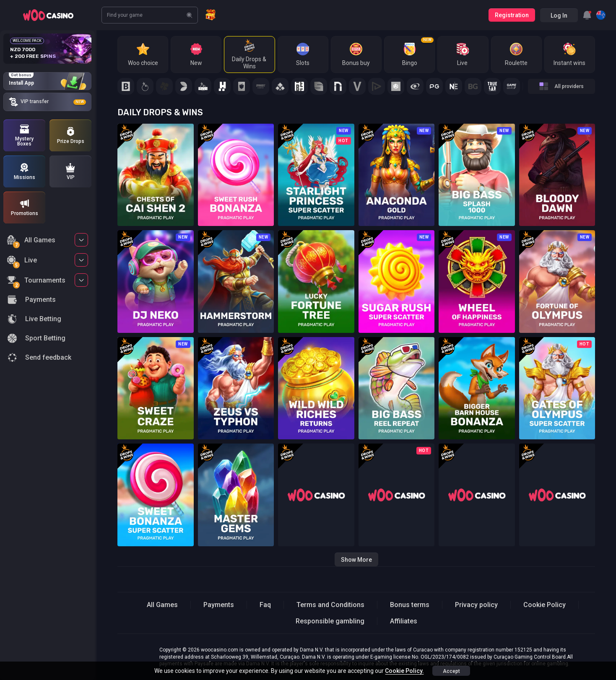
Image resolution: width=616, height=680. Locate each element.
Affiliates (404, 621)
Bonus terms (410, 605)
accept (451, 671)
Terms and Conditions (330, 605)
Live (22, 261)
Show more (356, 560)
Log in (559, 16)
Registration (512, 15)
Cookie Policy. (404, 671)
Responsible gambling (330, 621)
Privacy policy (476, 605)
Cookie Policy (545, 605)
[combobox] (587, 15)
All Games (31, 241)
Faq (265, 605)
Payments (219, 605)
